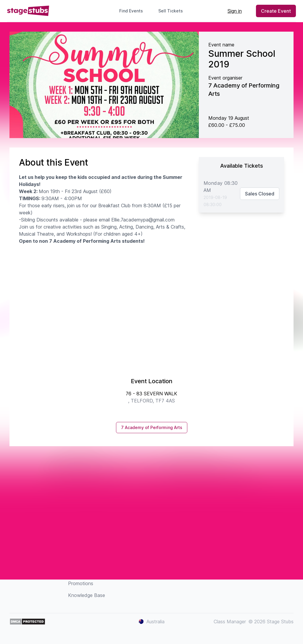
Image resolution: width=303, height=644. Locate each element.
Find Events (131, 11)
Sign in (235, 11)
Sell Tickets (173, 11)
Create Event (276, 11)
